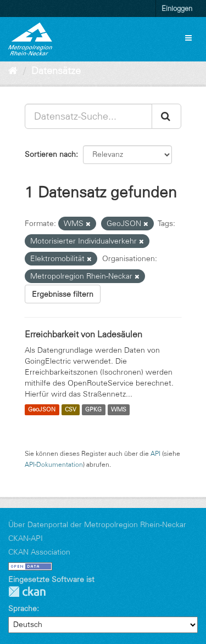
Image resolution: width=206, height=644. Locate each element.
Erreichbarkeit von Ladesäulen (83, 334)
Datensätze (56, 71)
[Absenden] (166, 116)
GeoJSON (42, 410)
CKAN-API (26, 538)
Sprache (23, 608)
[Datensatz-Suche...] (88, 116)
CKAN (27, 592)
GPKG (93, 410)
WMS (119, 410)
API (155, 453)
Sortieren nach (50, 154)
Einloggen (177, 8)
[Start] (13, 71)
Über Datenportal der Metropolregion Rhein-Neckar (97, 524)
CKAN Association (39, 552)
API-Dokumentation (54, 464)
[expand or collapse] (188, 38)
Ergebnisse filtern (63, 294)
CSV (71, 410)
